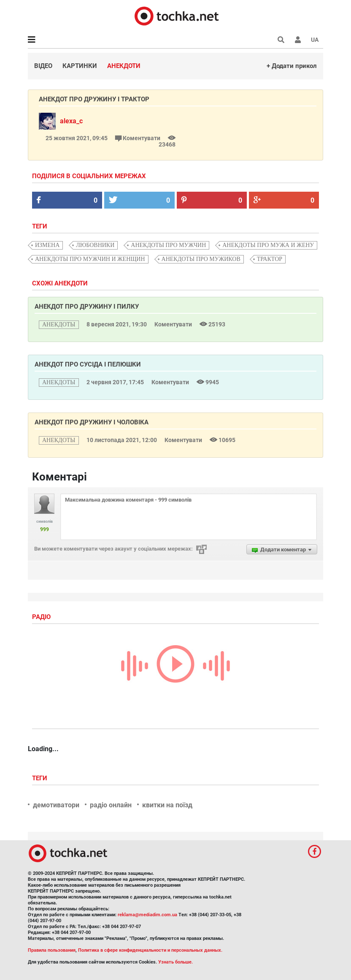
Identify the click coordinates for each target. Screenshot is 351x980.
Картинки (80, 66)
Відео (43, 66)
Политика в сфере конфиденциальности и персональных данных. (150, 950)
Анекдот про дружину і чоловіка (92, 422)
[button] (298, 40)
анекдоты (59, 324)
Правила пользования (52, 950)
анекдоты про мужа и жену (268, 245)
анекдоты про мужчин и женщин (90, 259)
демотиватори (56, 805)
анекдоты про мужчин (168, 245)
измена (47, 245)
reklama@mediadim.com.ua (147, 915)
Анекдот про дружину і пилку (87, 307)
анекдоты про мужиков (201, 259)
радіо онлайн (111, 805)
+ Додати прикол (292, 66)
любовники (95, 245)
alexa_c (71, 121)
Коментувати (138, 138)
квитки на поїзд (167, 805)
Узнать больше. (175, 962)
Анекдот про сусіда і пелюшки (88, 364)
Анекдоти (124, 66)
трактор (270, 259)
